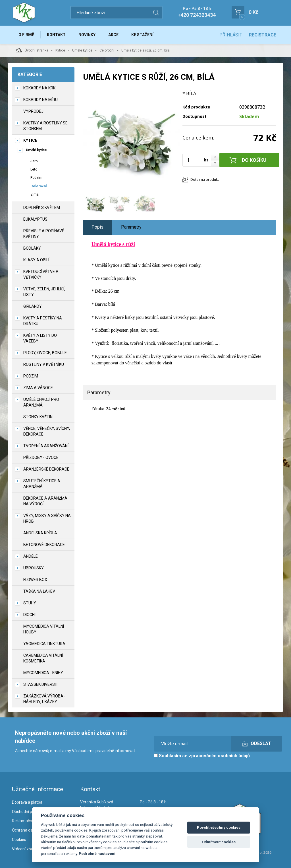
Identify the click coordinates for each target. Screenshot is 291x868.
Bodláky (32, 248)
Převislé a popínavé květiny (44, 234)
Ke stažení (142, 35)
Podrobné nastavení (97, 853)
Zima (35, 194)
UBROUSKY (34, 568)
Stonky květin (38, 417)
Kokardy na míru (40, 100)
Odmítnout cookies (219, 842)
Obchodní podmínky (30, 812)
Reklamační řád (26, 821)
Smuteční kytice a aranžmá (42, 484)
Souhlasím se (202, 756)
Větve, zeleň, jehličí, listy (44, 292)
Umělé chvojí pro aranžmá (41, 402)
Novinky (87, 35)
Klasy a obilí (36, 260)
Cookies (19, 840)
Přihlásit (231, 35)
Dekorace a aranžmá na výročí (45, 501)
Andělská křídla (40, 533)
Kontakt (56, 35)
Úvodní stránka (32, 50)
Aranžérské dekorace (46, 469)
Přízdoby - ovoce (41, 457)
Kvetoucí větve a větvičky (41, 274)
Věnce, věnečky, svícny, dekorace (47, 431)
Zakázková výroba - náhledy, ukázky (44, 699)
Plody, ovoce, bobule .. (46, 353)
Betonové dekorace (44, 545)
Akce (113, 35)
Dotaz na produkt (205, 179)
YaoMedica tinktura (44, 644)
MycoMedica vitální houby (44, 629)
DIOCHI (29, 615)
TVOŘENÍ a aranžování (46, 446)
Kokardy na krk (39, 88)
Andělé (31, 556)
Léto (34, 169)
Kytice (60, 50)
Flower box (35, 580)
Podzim (36, 178)
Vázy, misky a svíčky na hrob (47, 518)
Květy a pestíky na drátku (43, 321)
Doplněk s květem (42, 208)
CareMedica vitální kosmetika (43, 658)
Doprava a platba (27, 802)
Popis (97, 227)
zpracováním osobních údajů (219, 756)
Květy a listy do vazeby (40, 338)
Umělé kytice (82, 50)
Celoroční (107, 50)
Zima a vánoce (38, 388)
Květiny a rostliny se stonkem (45, 126)
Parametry (131, 227)
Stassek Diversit (41, 684)
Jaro (34, 161)
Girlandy (33, 306)
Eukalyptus (35, 219)
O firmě (26, 35)
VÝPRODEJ (33, 111)
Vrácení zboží (24, 849)
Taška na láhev (39, 591)
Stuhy (30, 603)
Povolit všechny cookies (219, 827)
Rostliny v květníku (44, 364)
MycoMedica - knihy (43, 673)
